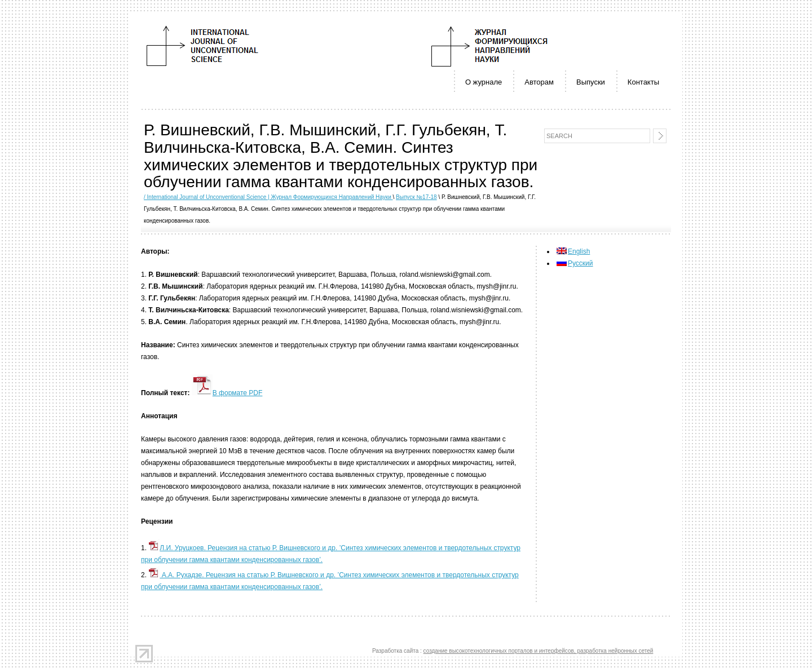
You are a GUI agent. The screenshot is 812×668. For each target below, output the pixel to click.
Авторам (539, 82)
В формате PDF (227, 393)
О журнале (484, 82)
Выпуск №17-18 (416, 197)
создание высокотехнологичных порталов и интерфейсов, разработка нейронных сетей (539, 651)
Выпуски (591, 82)
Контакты (643, 82)
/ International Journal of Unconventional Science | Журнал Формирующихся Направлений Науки (268, 197)
